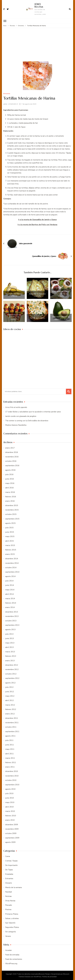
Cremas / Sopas (11, 861)
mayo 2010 (10, 802)
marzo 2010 (10, 811)
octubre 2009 (11, 833)
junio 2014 (10, 585)
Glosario (9, 883)
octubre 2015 (11, 514)
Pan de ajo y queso (37, 318)
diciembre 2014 (12, 559)
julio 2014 (9, 581)
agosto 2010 (10, 789)
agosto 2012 (10, 683)
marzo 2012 (10, 705)
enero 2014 (10, 607)
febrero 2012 (11, 709)
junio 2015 (10, 532)
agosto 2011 (10, 736)
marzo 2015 (10, 545)
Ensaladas (9, 874)
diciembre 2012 (12, 665)
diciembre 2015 (12, 505)
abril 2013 (9, 647)
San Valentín (10, 923)
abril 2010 (9, 807)
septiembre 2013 (12, 625)
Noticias (8, 896)
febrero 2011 (11, 762)
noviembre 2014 (12, 563)
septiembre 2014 (12, 572)
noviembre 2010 (12, 776)
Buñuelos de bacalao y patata (37, 295)
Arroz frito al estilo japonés (16, 407)
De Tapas (9, 870)
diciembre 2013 (12, 612)
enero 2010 (10, 820)
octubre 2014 (11, 567)
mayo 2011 (10, 749)
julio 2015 (9, 528)
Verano (8, 936)
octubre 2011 (11, 727)
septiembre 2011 (12, 731)
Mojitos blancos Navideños (16, 425)
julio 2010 (9, 793)
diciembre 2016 (12, 452)
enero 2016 (10, 501)
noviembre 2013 (12, 616)
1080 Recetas (39, 5)
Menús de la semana (13, 887)
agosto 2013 (10, 629)
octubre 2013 (11, 621)
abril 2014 (9, 594)
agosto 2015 (10, 523)
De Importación (11, 865)
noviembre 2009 (12, 829)
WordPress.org (11, 963)
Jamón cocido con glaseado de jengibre (21, 416)
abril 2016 (9, 488)
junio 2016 (10, 479)
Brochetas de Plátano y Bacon (14, 295)
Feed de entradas (12, 955)
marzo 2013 (10, 652)
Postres (8, 909)
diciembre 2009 (12, 824)
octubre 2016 (11, 461)
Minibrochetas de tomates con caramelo (14, 317)
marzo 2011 (10, 758)
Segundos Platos (12, 927)
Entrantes (7, 94)
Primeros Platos (12, 914)
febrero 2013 (11, 656)
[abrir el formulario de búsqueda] (70, 9)
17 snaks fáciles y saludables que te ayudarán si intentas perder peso (33, 412)
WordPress (37, 977)
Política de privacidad (49, 977)
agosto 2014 (10, 576)
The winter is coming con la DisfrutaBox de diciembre (27, 421)
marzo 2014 (10, 598)
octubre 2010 (11, 780)
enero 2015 (10, 554)
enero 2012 (10, 714)
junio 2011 (10, 745)
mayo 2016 (10, 483)
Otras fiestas (10, 901)
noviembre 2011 (12, 722)
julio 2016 (9, 474)
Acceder (9, 950)
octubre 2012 (11, 674)
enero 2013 (10, 660)
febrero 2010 (11, 816)
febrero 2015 (11, 550)
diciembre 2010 (12, 771)
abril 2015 (9, 541)
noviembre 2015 (12, 510)
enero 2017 (10, 448)
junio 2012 (10, 691)
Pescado (9, 905)
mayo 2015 (10, 536)
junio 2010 (10, 798)
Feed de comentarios (14, 959)
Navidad (9, 892)
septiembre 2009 (12, 838)
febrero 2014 (11, 603)
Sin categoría (10, 932)
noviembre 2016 (12, 457)
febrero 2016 (11, 497)
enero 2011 (10, 767)
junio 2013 (10, 638)
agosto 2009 (10, 842)
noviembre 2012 (12, 669)
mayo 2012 (10, 696)
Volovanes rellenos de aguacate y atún (61, 318)
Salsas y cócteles (12, 918)
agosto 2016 (10, 470)
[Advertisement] (37, 46)
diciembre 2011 (12, 718)
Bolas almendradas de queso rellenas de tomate (61, 294)
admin (5, 104)
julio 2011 (9, 740)
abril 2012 (9, 700)
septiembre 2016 (12, 466)
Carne (8, 856)
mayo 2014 (10, 590)
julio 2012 (9, 687)
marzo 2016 (10, 492)
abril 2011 (9, 754)
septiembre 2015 (12, 519)
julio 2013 (9, 634)
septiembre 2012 (12, 678)
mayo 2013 (10, 643)
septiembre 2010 (12, 785)
